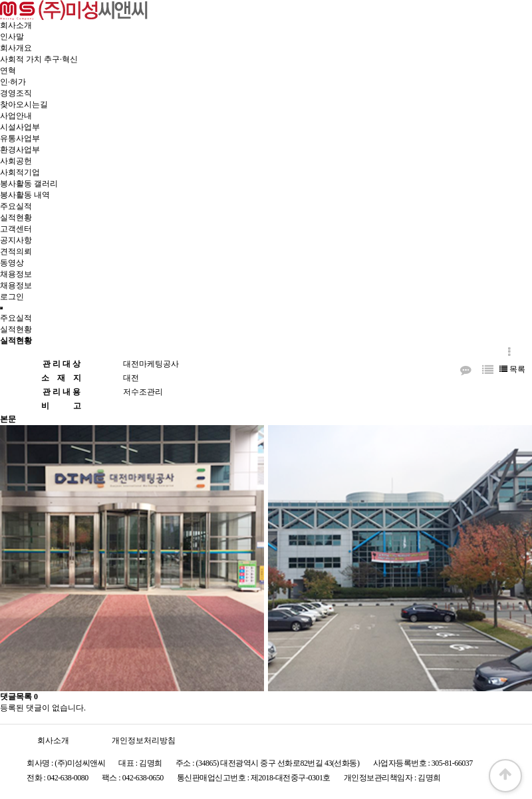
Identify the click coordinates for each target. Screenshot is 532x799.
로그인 (12, 297)
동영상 (12, 263)
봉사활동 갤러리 (29, 184)
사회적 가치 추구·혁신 (39, 59)
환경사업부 (20, 150)
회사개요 (16, 48)
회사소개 (16, 25)
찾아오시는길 (24, 104)
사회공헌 (16, 161)
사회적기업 (20, 172)
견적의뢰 (16, 251)
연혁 (8, 71)
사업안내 (16, 116)
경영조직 (16, 93)
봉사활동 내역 (25, 195)
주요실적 (16, 206)
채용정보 (16, 274)
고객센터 (16, 229)
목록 (512, 369)
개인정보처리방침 (144, 740)
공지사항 (16, 240)
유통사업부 (20, 138)
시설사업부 (20, 127)
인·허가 (13, 82)
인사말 (12, 37)
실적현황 (16, 218)
